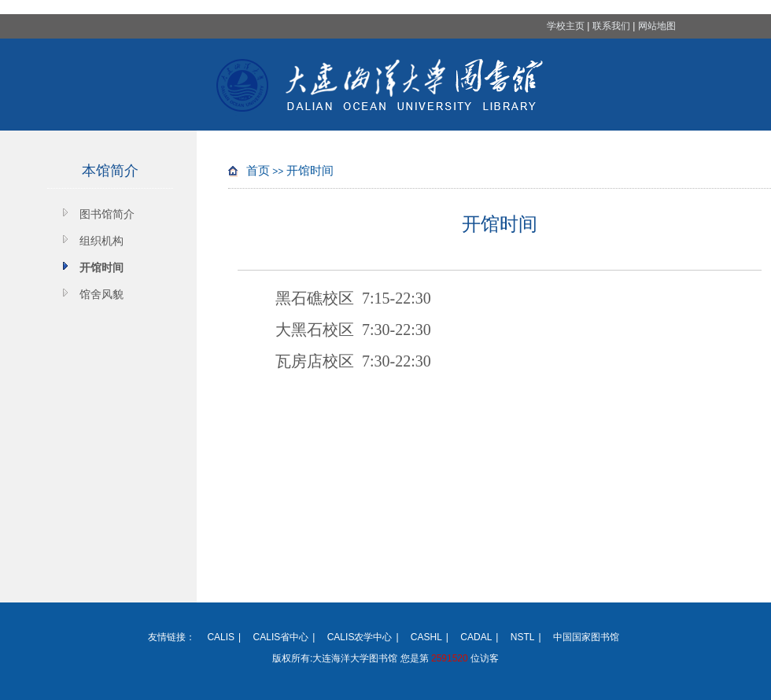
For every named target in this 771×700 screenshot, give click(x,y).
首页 (258, 170)
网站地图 (657, 26)
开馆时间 (101, 267)
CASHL (426, 637)
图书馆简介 (107, 214)
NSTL (523, 637)
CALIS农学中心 (360, 637)
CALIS (221, 637)
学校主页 (566, 26)
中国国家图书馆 (586, 637)
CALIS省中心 (281, 637)
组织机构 (101, 241)
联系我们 (611, 26)
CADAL (476, 637)
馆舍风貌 (101, 294)
